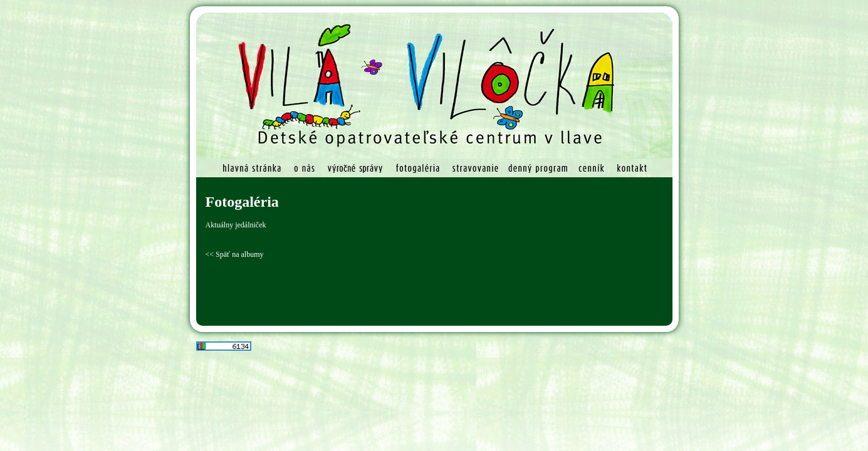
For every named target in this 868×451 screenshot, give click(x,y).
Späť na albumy (239, 254)
